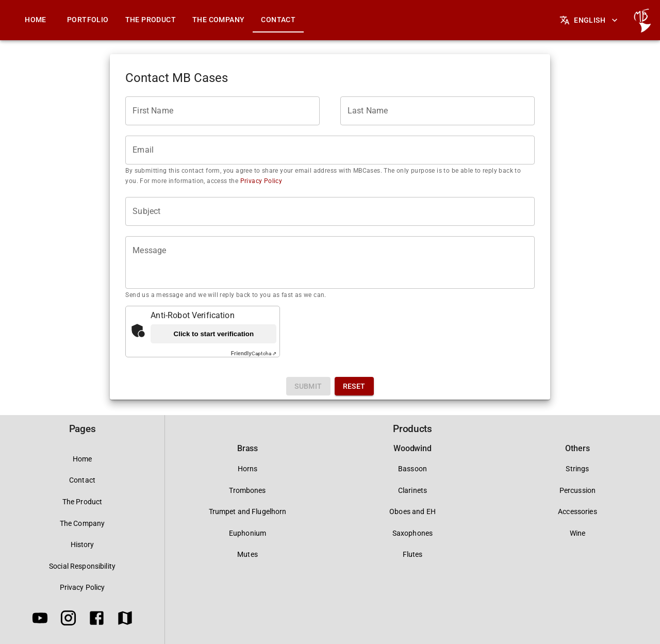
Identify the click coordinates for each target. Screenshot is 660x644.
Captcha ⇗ (254, 353)
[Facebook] (97, 620)
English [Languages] (590, 20)
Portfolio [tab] (88, 20)
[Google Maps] (125, 620)
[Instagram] (68, 620)
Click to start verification (214, 334)
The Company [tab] (218, 20)
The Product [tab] (151, 20)
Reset (354, 386)
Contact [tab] (278, 20)
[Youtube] (40, 620)
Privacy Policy (260, 181)
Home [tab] (36, 20)
